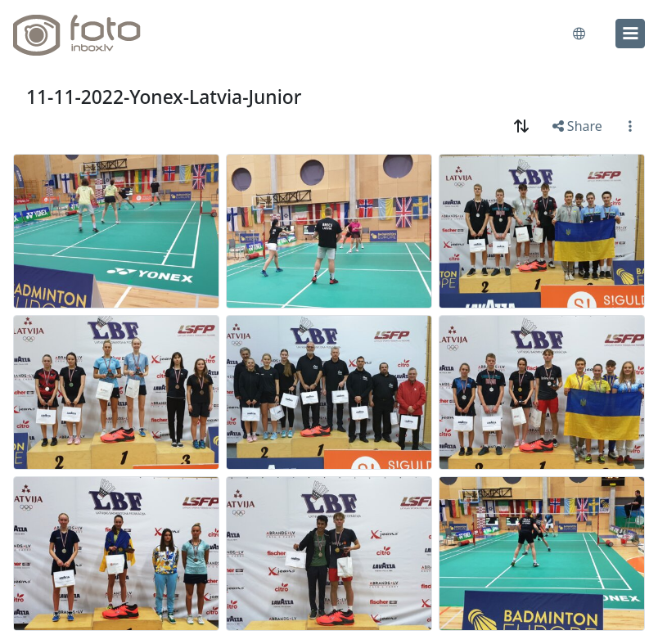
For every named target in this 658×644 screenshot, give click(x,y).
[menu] (630, 34)
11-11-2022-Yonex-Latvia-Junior (164, 97)
